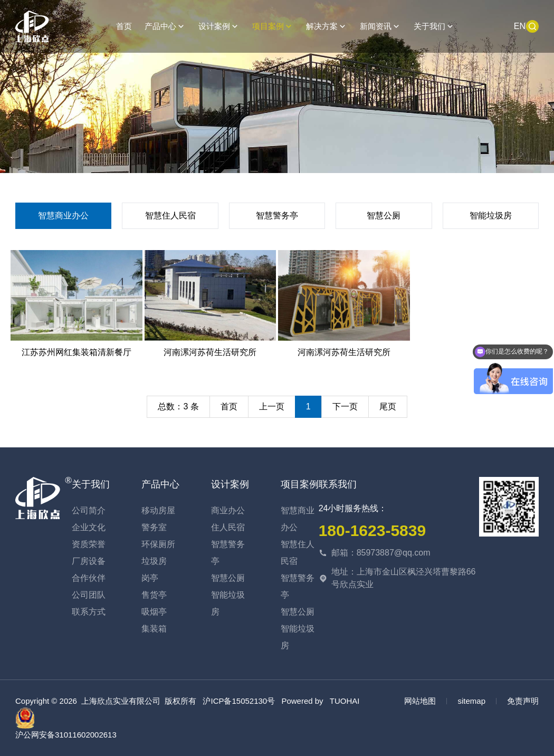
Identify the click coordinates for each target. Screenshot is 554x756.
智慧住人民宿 (170, 216)
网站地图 (420, 701)
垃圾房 (154, 561)
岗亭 (150, 578)
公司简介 (89, 510)
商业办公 (228, 510)
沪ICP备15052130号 (239, 701)
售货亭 (154, 595)
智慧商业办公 (63, 216)
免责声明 (523, 701)
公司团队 (89, 595)
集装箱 (154, 629)
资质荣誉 (89, 544)
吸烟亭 (154, 612)
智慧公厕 (384, 216)
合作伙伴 (89, 578)
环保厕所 (158, 544)
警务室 (154, 527)
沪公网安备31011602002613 (66, 723)
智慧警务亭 (277, 216)
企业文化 (89, 527)
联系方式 (89, 612)
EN (520, 26)
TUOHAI (345, 701)
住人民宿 (228, 527)
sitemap (471, 701)
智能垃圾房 (491, 216)
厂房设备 (89, 561)
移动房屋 (158, 510)
